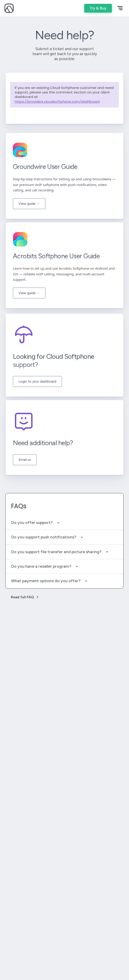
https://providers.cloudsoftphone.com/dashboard (57, 101)
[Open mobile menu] (120, 8)
